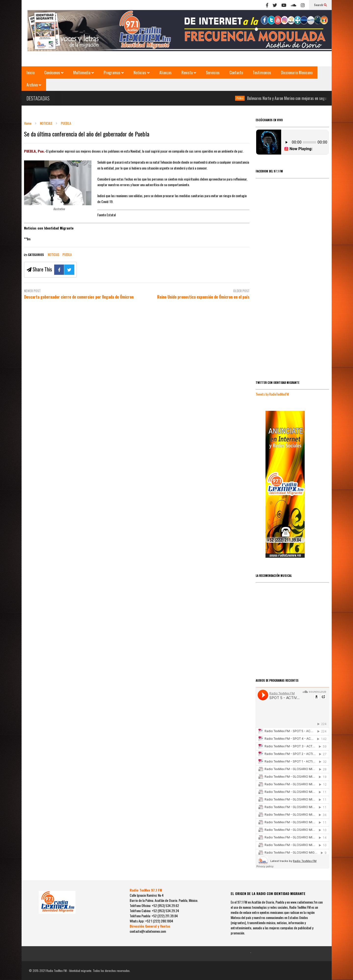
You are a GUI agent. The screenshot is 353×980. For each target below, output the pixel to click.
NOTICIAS (54, 254)
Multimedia (84, 73)
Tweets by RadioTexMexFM (272, 394)
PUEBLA (242, 98)
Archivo (34, 85)
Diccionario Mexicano (297, 73)
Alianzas (165, 73)
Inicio (31, 73)
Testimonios (262, 73)
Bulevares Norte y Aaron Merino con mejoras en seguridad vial (296, 98)
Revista (189, 73)
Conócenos (54, 73)
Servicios (213, 73)
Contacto (236, 73)
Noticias (142, 73)
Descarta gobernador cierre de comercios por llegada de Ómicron (79, 297)
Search (320, 5)
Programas (114, 73)
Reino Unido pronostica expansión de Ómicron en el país (203, 297)
